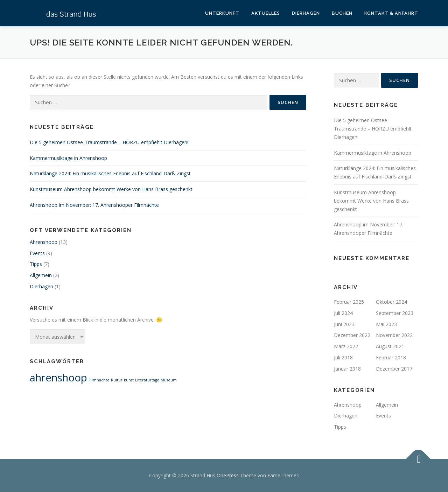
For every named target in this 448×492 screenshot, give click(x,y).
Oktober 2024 (391, 302)
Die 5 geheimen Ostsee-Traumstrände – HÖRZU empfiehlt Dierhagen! (109, 142)
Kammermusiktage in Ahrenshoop (68, 158)
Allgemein (41, 275)
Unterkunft (222, 13)
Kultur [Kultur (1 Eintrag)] (117, 380)
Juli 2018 (343, 357)
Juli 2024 (343, 313)
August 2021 (390, 346)
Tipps (36, 264)
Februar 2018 (391, 357)
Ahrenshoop (44, 242)
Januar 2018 (347, 369)
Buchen (342, 13)
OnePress (228, 475)
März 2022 (346, 346)
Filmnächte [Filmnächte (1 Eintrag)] (99, 380)
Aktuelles (266, 13)
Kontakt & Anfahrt (391, 13)
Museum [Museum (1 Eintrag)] (169, 380)
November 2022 (394, 335)
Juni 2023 (344, 324)
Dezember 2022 (352, 335)
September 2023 (395, 313)
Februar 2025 (349, 302)
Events (37, 253)
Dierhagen (306, 13)
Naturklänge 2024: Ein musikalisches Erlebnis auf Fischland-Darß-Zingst (110, 173)
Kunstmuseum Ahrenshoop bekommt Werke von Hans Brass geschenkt (111, 189)
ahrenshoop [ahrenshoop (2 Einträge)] (58, 378)
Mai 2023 (386, 324)
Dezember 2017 (394, 369)
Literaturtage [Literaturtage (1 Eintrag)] (147, 380)
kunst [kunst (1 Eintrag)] (129, 380)
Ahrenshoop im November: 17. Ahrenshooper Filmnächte (94, 205)
